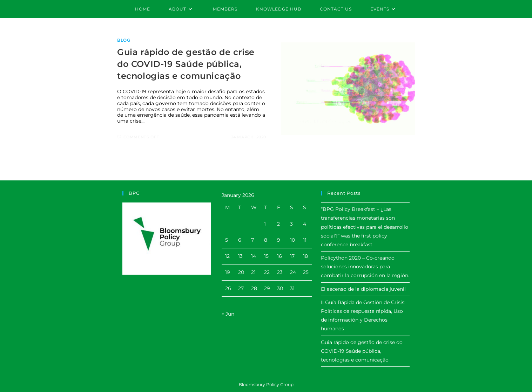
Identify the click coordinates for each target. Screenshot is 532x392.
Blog (124, 40)
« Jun (228, 314)
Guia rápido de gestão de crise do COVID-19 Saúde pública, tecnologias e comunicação (186, 64)
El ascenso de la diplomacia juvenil (363, 289)
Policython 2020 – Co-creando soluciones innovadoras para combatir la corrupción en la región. (365, 267)
